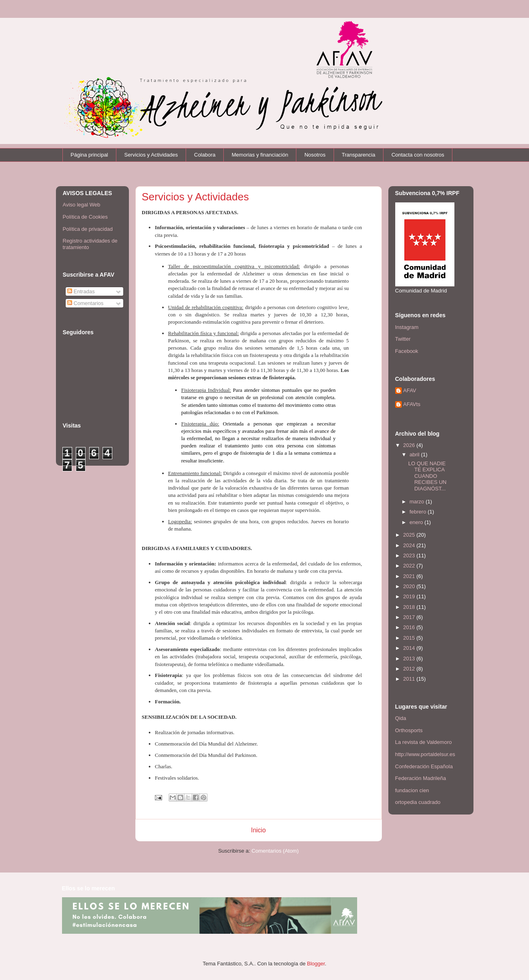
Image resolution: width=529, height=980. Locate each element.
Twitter (403, 339)
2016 (410, 627)
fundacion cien (412, 790)
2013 (410, 659)
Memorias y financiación (260, 155)
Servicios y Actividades (151, 155)
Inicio (258, 830)
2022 (410, 566)
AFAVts (412, 404)
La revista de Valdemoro (424, 742)
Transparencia (359, 155)
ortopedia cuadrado (418, 802)
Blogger (316, 964)
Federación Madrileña (421, 778)
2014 (410, 648)
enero (417, 522)
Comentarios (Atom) (275, 851)
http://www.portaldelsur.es (425, 754)
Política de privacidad (88, 229)
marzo (418, 502)
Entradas (81, 291)
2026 (410, 445)
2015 (410, 638)
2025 (410, 535)
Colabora (205, 155)
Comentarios (85, 303)
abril (415, 455)
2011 (410, 679)
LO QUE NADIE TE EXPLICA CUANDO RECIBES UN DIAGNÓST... (427, 476)
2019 (410, 596)
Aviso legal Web (82, 205)
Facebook (407, 351)
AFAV (410, 390)
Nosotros (315, 155)
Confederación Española (424, 766)
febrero (419, 512)
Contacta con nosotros (418, 155)
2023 (410, 556)
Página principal (89, 155)
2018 (410, 607)
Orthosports (409, 730)
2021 (410, 576)
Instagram (407, 327)
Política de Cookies (85, 217)
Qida (401, 718)
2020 (410, 586)
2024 (410, 545)
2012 (410, 669)
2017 (410, 617)
